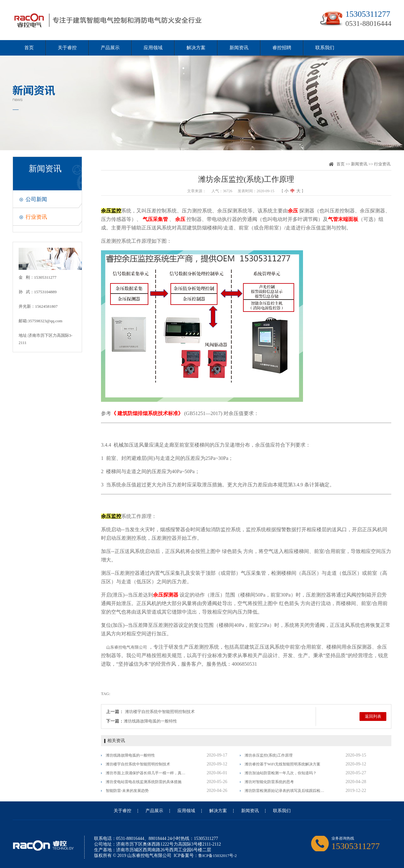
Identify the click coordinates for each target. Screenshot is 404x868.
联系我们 (325, 48)
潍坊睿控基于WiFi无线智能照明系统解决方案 (282, 764)
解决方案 (196, 48)
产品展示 (110, 48)
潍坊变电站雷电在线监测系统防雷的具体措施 (144, 782)
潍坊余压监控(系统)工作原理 (269, 755)
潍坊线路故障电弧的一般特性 (150, 721)
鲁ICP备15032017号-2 (217, 856)
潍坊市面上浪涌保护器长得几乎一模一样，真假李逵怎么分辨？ (146, 773)
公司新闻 (36, 199)
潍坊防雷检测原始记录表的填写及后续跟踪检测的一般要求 (285, 791)
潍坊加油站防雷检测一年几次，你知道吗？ (281, 773)
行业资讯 (36, 217)
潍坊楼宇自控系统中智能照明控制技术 (160, 712)
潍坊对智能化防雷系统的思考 (269, 782)
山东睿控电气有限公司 (127, 647)
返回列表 (373, 716)
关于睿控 (67, 48)
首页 (29, 48)
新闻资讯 (239, 48)
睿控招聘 (282, 48)
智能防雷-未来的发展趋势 (127, 791)
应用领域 (153, 48)
